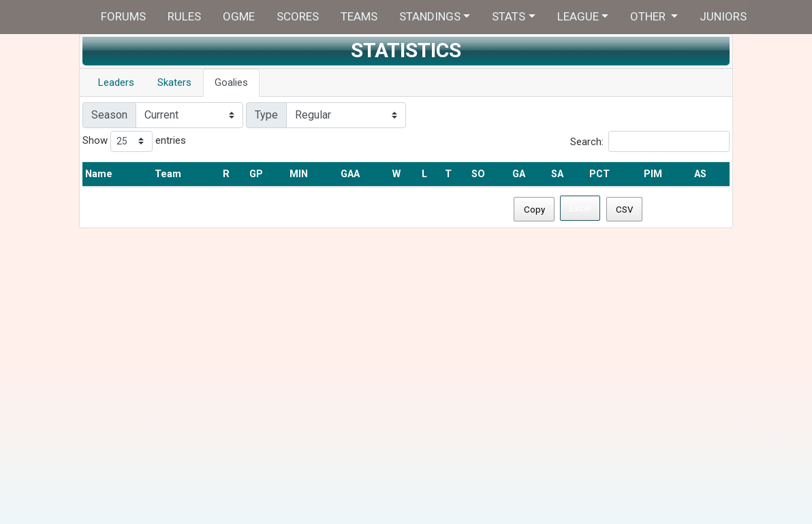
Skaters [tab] (174, 82)
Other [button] (649, 16)
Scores (298, 16)
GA (519, 174)
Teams (359, 16)
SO (478, 174)
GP (256, 174)
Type (266, 115)
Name (99, 174)
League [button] (578, 16)
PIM (653, 174)
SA (557, 174)
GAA (350, 174)
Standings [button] (430, 16)
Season (109, 115)
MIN (299, 174)
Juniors (723, 16)
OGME (239, 16)
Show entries (134, 141)
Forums (123, 16)
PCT (599, 174)
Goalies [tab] (231, 82)
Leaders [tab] (116, 82)
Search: (650, 141)
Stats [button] (509, 16)
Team (168, 174)
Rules (184, 16)
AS (700, 174)
